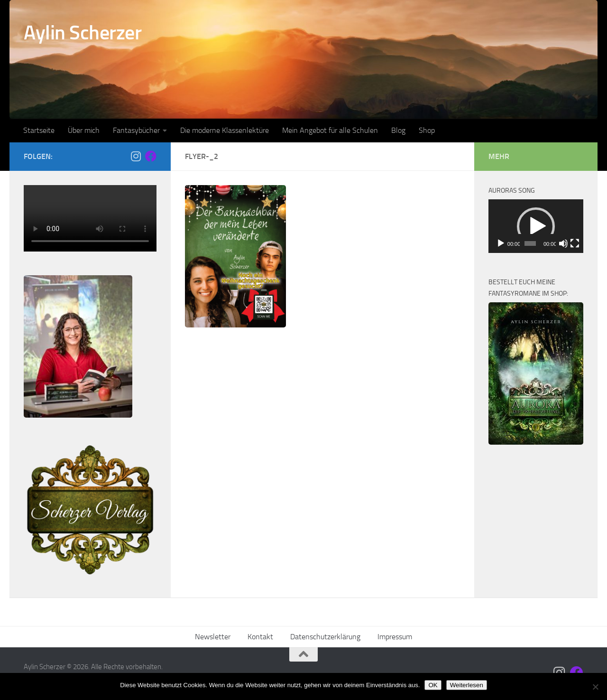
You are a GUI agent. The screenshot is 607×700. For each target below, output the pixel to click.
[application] (536, 226)
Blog (398, 130)
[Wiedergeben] (501, 243)
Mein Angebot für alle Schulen (330, 130)
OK (433, 685)
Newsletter (213, 637)
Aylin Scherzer (83, 33)
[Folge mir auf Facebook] (151, 156)
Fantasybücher (136, 130)
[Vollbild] (575, 243)
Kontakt (260, 637)
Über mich (84, 130)
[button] (536, 226)
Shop (427, 130)
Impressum (395, 637)
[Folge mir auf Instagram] (136, 156)
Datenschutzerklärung (325, 637)
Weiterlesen (467, 685)
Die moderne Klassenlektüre (225, 130)
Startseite (39, 130)
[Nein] (595, 687)
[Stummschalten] (563, 243)
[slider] (530, 243)
